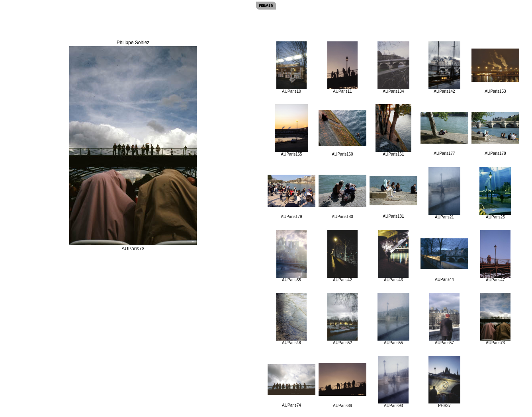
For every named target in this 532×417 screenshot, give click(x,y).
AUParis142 (444, 67)
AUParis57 (445, 319)
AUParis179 (291, 197)
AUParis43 (394, 256)
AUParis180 (342, 197)
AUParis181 (393, 197)
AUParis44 (444, 260)
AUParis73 (496, 319)
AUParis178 (495, 134)
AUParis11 (343, 67)
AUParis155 (291, 130)
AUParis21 (444, 193)
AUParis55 (393, 319)
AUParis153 (495, 71)
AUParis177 (444, 134)
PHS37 (444, 382)
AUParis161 (393, 130)
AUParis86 (342, 386)
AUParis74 (291, 386)
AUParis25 (495, 193)
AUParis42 (343, 256)
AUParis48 (292, 319)
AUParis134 (393, 67)
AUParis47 (496, 256)
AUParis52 (343, 319)
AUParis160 (342, 133)
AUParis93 (394, 382)
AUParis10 (292, 67)
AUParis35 (292, 256)
